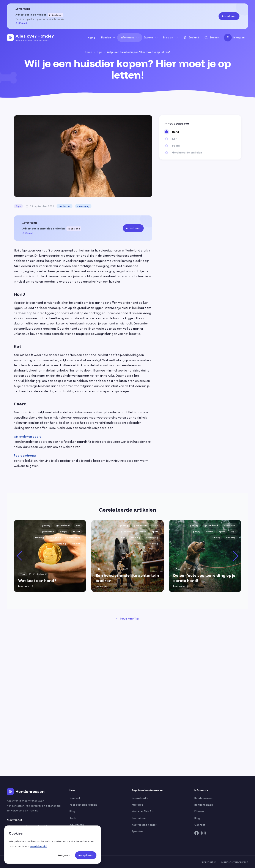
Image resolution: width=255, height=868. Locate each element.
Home (91, 38)
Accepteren (86, 855)
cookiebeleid (38, 846)
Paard (176, 146)
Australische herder (144, 825)
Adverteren (229, 16)
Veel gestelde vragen (83, 805)
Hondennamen (204, 805)
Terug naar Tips (128, 774)
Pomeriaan (139, 818)
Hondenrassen (203, 798)
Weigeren (64, 855)
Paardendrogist (25, 455)
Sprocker (137, 831)
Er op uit (171, 37)
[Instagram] (203, 833)
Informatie (130, 37)
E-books (199, 811)
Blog (72, 811)
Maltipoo (138, 805)
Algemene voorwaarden (235, 862)
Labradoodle (140, 798)
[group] (127, 634)
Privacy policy (208, 862)
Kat (174, 139)
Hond (176, 132)
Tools (73, 818)
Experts (151, 37)
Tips (100, 52)
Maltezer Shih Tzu (143, 811)
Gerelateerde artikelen (187, 153)
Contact (75, 798)
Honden (108, 37)
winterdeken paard (28, 436)
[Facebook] (197, 833)
